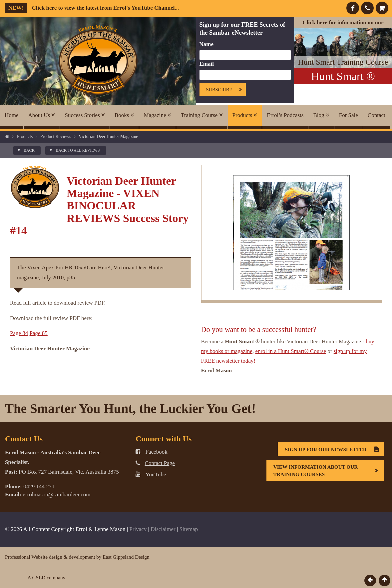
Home (12, 115)
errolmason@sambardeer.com (48, 494)
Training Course (202, 115)
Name (206, 44)
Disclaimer (163, 529)
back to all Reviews (73, 150)
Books (124, 115)
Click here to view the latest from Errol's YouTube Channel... (92, 8)
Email (207, 64)
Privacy (138, 529)
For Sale (349, 115)
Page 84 (19, 333)
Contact (377, 115)
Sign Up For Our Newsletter (334, 449)
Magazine (158, 115)
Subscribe (226, 90)
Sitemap (189, 529)
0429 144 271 (30, 486)
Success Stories (85, 115)
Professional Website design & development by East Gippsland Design (77, 557)
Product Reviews (56, 136)
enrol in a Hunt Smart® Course (291, 351)
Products (245, 115)
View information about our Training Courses (328, 470)
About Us (42, 115)
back (25, 150)
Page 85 (39, 333)
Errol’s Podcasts (285, 115)
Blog (321, 115)
